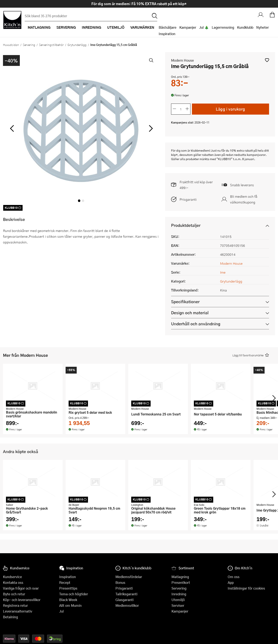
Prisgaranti (188, 199)
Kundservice (12, 577)
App (231, 582)
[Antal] (181, 109)
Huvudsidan (11, 45)
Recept (65, 582)
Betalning (10, 617)
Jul (61, 611)
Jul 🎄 (204, 27)
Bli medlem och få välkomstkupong (244, 199)
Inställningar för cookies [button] (246, 588)
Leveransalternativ (18, 611)
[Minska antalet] (174, 109)
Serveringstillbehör (51, 45)
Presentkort (181, 582)
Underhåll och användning (196, 324)
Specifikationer (185, 302)
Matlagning (180, 577)
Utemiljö (178, 600)
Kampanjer (188, 27)
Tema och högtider (74, 594)
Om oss (234, 577)
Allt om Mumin (70, 605)
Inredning (179, 594)
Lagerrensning (223, 27)
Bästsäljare (168, 27)
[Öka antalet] (187, 109)
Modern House (182, 60)
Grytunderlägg (77, 45)
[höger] (150, 129)
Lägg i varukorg (231, 109)
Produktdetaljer (186, 225)
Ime (223, 272)
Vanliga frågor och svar (21, 588)
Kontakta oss (13, 582)
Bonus (120, 582)
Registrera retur (15, 605)
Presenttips (68, 588)
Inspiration (167, 34)
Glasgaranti (125, 600)
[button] (267, 60)
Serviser (178, 605)
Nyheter (263, 27)
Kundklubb (245, 27)
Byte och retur (14, 594)
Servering (29, 45)
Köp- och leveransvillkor (22, 600)
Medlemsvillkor (127, 605)
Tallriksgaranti (126, 594)
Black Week (68, 600)
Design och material (190, 313)
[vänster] (12, 129)
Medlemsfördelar (129, 577)
